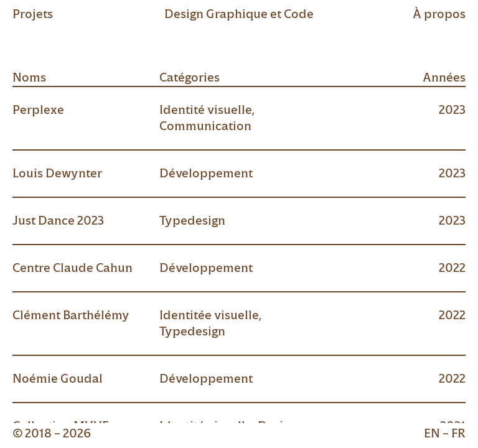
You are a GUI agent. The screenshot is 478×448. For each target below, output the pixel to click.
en (432, 433)
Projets (33, 14)
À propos (439, 14)
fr (458, 433)
